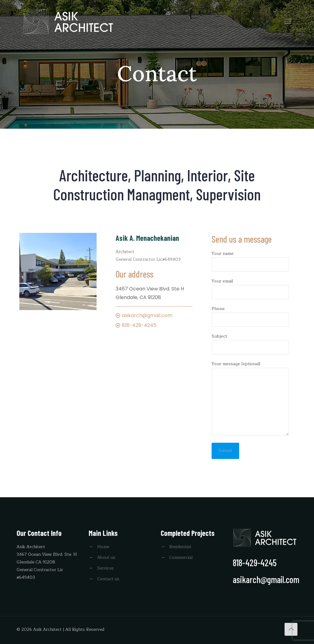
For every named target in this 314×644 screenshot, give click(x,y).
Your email (250, 288)
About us (106, 557)
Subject (250, 344)
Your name (250, 261)
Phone (250, 316)
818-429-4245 (139, 325)
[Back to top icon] (291, 629)
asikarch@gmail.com (147, 315)
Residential (180, 547)
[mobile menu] (288, 21)
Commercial (181, 557)
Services (105, 568)
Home (103, 547)
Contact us (108, 579)
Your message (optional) (250, 398)
